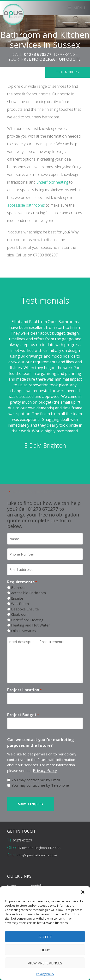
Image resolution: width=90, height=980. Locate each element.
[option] (45, 384)
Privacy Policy (45, 974)
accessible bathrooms (26, 205)
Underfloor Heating (27, 620)
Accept (45, 937)
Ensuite (17, 598)
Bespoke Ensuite (25, 609)
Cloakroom (20, 614)
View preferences (45, 963)
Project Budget (23, 715)
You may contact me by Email (36, 780)
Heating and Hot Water (30, 625)
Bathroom (19, 587)
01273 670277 (38, 54)
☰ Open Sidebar (68, 72)
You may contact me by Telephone (40, 785)
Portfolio (37, 886)
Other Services (23, 631)
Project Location (24, 690)
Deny (45, 950)
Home (12, 886)
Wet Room (20, 603)
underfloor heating (52, 182)
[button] (83, 892)
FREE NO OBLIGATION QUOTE (51, 59)
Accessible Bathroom (28, 593)
